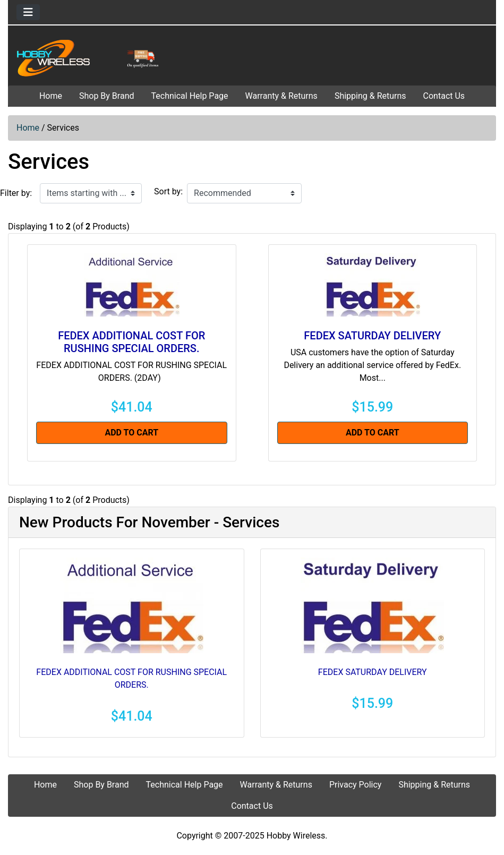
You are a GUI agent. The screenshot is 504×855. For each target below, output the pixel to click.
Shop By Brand (107, 96)
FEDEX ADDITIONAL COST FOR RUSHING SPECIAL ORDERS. (131, 342)
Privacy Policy (356, 785)
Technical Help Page (190, 96)
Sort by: (168, 191)
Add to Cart (131, 433)
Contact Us (444, 96)
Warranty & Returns (281, 96)
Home (51, 96)
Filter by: (16, 193)
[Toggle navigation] (28, 12)
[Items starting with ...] (91, 193)
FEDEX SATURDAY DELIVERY (372, 336)
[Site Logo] (90, 58)
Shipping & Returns (370, 96)
